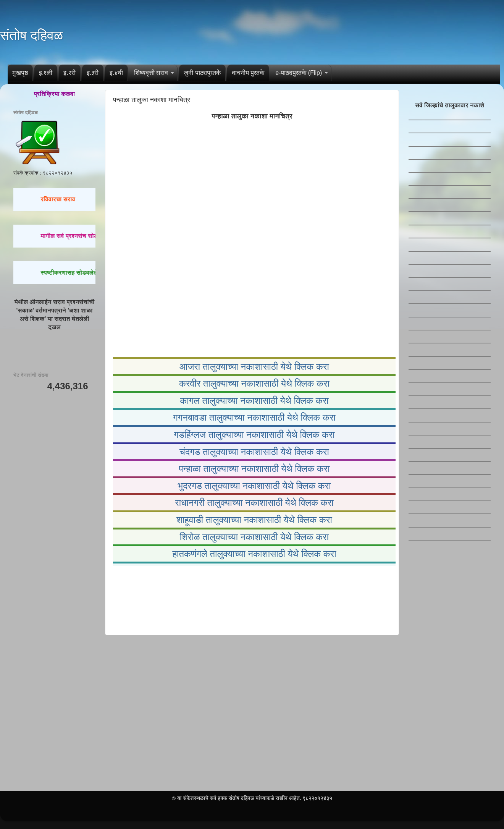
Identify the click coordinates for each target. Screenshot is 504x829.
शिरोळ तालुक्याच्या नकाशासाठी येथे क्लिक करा (254, 537)
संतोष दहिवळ (31, 35)
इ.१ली (46, 73)
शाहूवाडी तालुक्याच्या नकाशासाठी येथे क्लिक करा (254, 520)
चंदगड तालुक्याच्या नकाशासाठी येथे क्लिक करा (254, 452)
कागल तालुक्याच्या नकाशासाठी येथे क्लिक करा (254, 401)
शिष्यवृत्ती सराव (151, 73)
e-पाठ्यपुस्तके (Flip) (299, 73)
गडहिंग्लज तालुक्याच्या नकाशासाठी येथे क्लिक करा (254, 435)
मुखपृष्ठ (20, 73)
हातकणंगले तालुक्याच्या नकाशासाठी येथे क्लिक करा (254, 554)
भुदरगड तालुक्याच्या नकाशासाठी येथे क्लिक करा (254, 486)
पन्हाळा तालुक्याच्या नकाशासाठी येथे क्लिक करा (254, 469)
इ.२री (69, 73)
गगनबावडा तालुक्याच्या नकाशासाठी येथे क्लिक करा (254, 417)
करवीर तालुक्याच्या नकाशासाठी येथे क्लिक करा (254, 383)
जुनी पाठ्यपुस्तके (202, 73)
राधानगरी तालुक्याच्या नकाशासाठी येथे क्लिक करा (254, 503)
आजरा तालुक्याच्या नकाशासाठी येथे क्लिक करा (254, 367)
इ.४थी (116, 73)
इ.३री (93, 73)
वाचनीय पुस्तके (248, 73)
